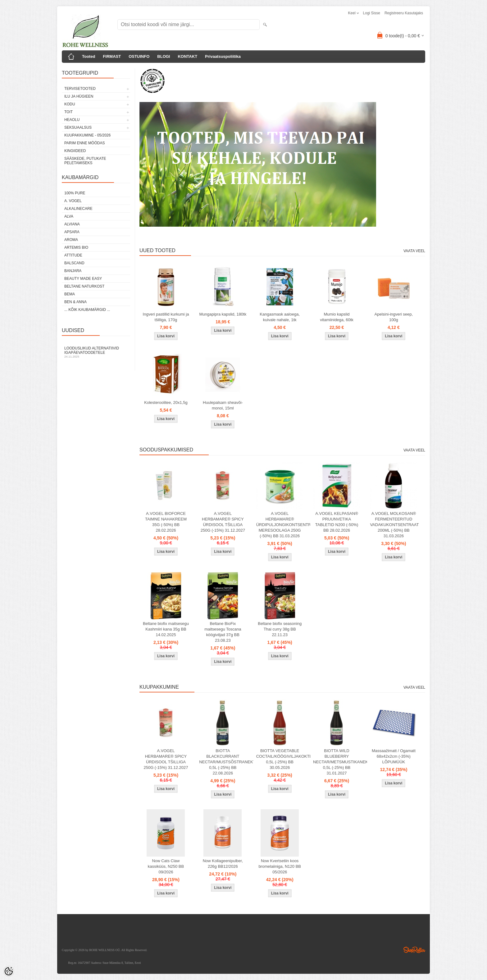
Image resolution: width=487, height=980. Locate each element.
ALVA (69, 216)
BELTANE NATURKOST (84, 286)
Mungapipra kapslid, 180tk (223, 314)
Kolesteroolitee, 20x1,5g (166, 402)
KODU (70, 104)
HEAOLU (72, 120)
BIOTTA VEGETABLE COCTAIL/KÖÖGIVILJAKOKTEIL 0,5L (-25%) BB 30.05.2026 (281, 759)
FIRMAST (112, 56)
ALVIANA (72, 224)
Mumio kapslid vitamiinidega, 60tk (337, 317)
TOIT (68, 112)
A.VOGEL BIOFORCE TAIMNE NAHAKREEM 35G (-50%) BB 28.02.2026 (166, 522)
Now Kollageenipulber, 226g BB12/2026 (223, 864)
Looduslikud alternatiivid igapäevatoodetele (96, 352)
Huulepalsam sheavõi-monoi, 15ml (223, 405)
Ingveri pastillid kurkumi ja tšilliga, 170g (166, 317)
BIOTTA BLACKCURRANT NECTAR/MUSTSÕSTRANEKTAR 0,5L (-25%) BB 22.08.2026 (224, 762)
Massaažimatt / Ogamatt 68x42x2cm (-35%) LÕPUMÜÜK (394, 756)
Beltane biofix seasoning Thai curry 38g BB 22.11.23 (280, 629)
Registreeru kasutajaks (404, 13)
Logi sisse (372, 13)
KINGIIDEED (75, 151)
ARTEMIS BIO (76, 247)
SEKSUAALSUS (78, 127)
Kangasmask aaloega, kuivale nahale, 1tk (280, 317)
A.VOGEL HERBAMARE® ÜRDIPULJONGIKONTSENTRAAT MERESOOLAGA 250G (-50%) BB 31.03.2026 (281, 525)
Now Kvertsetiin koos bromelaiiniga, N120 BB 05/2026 (280, 866)
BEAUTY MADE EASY (83, 279)
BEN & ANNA (75, 302)
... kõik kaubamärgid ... (87, 310)
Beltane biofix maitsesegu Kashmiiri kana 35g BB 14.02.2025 (166, 629)
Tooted (89, 56)
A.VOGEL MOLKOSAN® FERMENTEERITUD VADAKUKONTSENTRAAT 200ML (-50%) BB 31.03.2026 (394, 525)
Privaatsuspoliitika (223, 56)
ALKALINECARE (78, 209)
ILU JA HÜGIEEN (79, 96)
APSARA (72, 232)
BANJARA (73, 271)
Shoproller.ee (414, 950)
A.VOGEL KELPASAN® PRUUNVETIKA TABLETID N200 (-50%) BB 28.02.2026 (337, 522)
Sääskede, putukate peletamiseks (85, 161)
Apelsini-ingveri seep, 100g (394, 317)
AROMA (71, 240)
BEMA (70, 294)
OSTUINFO (139, 56)
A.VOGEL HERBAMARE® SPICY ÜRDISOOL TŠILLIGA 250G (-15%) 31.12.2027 (223, 522)
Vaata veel (414, 251)
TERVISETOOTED (80, 89)
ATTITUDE (73, 255)
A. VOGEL (73, 201)
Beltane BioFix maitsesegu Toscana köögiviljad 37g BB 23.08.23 (223, 632)
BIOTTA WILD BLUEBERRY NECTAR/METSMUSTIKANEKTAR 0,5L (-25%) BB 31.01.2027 (338, 762)
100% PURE (75, 193)
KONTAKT (187, 56)
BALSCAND (74, 263)
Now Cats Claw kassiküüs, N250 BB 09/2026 (166, 866)
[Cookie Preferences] (9, 971)
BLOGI (164, 56)
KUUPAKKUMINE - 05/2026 (87, 135)
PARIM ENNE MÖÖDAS (84, 143)
